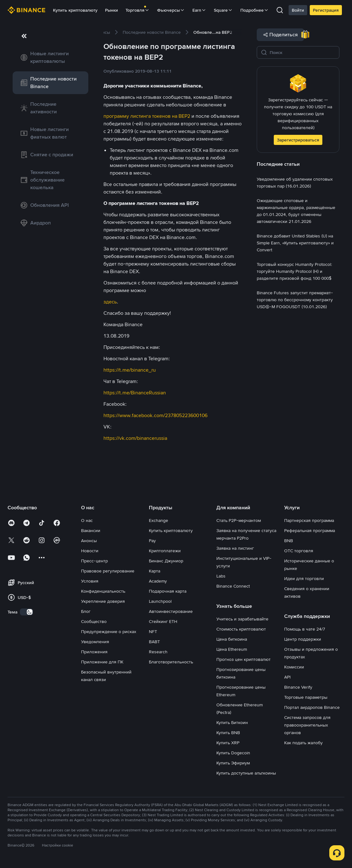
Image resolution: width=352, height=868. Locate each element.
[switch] (26, 612)
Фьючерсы (171, 10)
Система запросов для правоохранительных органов (307, 725)
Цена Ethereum (232, 649)
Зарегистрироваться (298, 140)
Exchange (158, 520)
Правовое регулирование (108, 571)
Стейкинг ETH (163, 621)
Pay (152, 541)
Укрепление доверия (103, 601)
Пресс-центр (94, 561)
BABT (154, 642)
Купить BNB (228, 733)
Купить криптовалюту (75, 10)
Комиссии (294, 667)
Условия (90, 581)
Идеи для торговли (304, 578)
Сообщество (94, 621)
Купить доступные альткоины (246, 773)
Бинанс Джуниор (166, 561)
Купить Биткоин (232, 722)
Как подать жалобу (303, 743)
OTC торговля (299, 551)
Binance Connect (233, 586)
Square (223, 10)
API (287, 677)
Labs (221, 576)
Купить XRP (228, 743)
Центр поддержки (303, 639)
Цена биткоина (232, 639)
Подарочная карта (168, 591)
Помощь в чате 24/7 (305, 629)
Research (158, 652)
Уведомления (95, 642)
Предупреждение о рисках (109, 632)
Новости (90, 551)
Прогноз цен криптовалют (243, 659)
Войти (298, 10)
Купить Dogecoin (233, 753)
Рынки (111, 10)
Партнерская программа (309, 520)
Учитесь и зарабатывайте (242, 619)
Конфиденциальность (103, 591)
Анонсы (89, 541)
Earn (199, 10)
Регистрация (326, 10)
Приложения (94, 652)
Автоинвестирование (171, 611)
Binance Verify (298, 687)
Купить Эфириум (233, 763)
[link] (50, 57)
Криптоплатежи (165, 551)
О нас (87, 520)
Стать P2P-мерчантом (239, 520)
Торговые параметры (306, 697)
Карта (155, 571)
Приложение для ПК (102, 662)
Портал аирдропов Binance (312, 707)
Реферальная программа (310, 530)
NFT (153, 632)
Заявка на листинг (235, 548)
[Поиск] (302, 52)
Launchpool (160, 601)
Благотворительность (171, 662)
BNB (289, 541)
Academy (158, 581)
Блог (86, 611)
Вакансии (91, 530)
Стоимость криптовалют (241, 629)
